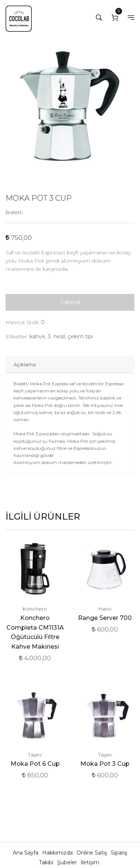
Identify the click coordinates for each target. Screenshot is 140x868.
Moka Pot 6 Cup (35, 764)
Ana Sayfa (26, 853)
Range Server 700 (105, 618)
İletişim (90, 862)
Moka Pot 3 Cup (105, 764)
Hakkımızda (58, 853)
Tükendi (70, 302)
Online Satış (93, 853)
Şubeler (68, 862)
